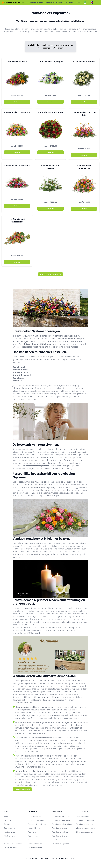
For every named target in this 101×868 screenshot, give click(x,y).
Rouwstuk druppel (22, 375)
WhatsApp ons (9, 836)
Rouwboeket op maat (22, 394)
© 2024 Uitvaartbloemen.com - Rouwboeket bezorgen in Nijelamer (50, 858)
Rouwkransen (33, 836)
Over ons (7, 820)
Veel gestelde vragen (12, 840)
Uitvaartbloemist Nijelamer (38, 344)
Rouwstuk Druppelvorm (37, 824)
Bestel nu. (84, 102)
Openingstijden (10, 828)
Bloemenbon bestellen (84, 832)
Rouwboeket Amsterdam (61, 816)
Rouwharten (33, 832)
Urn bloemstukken (35, 844)
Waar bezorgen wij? (73, 2)
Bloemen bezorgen (36, 2)
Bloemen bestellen (83, 816)
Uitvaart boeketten (35, 848)
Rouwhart (17, 381)
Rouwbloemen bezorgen (85, 820)
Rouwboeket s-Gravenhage (62, 824)
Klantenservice (9, 832)
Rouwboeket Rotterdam (61, 820)
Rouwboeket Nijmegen (61, 844)
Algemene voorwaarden (13, 844)
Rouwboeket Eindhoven (61, 836)
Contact (7, 824)
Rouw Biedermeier (35, 816)
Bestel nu (17, 102)
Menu (6, 816)
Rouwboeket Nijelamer (85, 824)
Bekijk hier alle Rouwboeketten (50, 274)
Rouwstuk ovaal (20, 372)
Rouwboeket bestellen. (22, 789)
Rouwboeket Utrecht (60, 828)
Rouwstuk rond (20, 370)
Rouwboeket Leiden (59, 840)
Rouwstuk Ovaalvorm (36, 820)
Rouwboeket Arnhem (60, 832)
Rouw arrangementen (55, 2)
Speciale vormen (34, 840)
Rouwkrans (18, 378)
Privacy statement (11, 848)
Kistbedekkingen (34, 828)
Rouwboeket (69, 339)
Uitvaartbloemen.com (23, 388)
